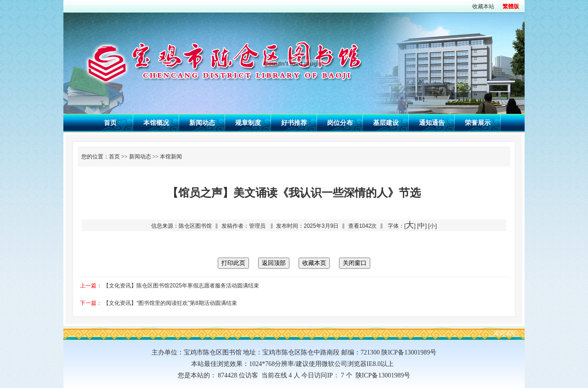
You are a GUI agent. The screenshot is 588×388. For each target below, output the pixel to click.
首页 (110, 123)
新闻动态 (202, 123)
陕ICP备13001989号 (382, 375)
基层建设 (386, 123)
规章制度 (248, 123)
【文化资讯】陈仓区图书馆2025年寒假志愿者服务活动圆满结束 (181, 286)
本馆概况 (156, 123)
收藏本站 (483, 6)
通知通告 (432, 123)
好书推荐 (294, 123)
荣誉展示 (478, 123)
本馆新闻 (171, 157)
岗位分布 (340, 123)
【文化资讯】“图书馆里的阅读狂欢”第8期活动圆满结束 (170, 303)
